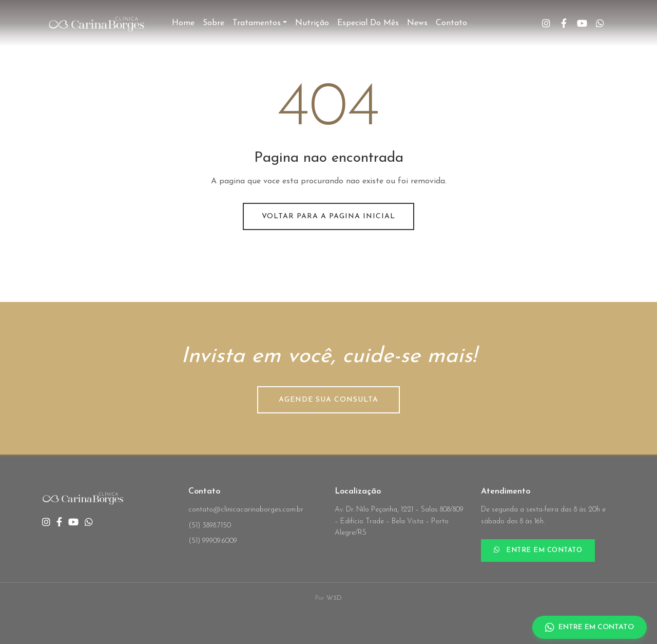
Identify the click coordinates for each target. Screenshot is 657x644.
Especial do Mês (368, 23)
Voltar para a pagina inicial (328, 216)
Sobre (214, 23)
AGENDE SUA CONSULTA (328, 400)
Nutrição (312, 23)
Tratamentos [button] (257, 23)
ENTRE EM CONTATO (538, 550)
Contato (451, 23)
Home (183, 23)
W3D (334, 598)
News (417, 23)
